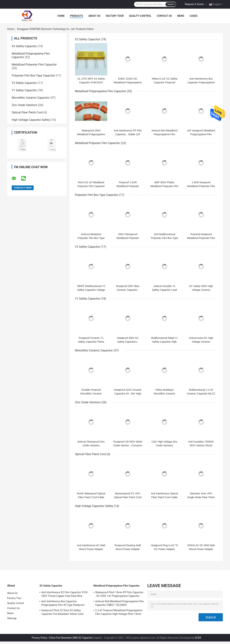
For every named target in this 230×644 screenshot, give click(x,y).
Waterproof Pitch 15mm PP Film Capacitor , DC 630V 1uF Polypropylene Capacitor (119, 594)
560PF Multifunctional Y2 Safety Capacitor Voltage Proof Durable (91, 290)
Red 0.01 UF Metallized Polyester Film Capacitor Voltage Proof (91, 186)
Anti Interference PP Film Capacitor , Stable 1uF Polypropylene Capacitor (128, 134)
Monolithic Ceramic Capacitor (31, 98)
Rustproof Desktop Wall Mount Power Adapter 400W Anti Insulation (128, 549)
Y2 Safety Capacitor (24, 83)
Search (171, 4)
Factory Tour (115, 16)
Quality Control (140, 16)
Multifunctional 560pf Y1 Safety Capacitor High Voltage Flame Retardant (165, 342)
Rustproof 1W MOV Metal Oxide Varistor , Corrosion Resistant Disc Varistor (128, 445)
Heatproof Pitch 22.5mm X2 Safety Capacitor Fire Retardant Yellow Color (63, 612)
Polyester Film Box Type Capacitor (33, 76)
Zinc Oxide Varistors (25, 105)
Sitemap (12, 618)
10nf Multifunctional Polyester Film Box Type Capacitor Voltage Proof (165, 238)
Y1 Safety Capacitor (24, 90)
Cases (194, 16)
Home (61, 16)
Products (77, 16)
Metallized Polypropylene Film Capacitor (101, 91)
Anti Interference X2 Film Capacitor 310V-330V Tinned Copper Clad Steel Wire (65, 594)
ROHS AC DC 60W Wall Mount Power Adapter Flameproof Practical (201, 549)
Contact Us (164, 16)
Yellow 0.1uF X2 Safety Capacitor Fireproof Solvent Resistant (164, 82)
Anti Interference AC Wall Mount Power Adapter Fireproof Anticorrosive (91, 549)
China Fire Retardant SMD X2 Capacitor (71, 638)
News (181, 16)
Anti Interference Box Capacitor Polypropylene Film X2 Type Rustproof (201, 82)
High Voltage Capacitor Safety (31, 120)
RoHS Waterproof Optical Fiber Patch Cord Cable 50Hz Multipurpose (91, 497)
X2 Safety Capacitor (24, 46)
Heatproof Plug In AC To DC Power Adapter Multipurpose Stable (164, 549)
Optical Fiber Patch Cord (27, 112)
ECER (198, 638)
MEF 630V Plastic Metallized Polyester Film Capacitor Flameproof (164, 186)
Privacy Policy (39, 638)
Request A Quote (194, 4)
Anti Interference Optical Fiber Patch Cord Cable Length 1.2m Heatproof (164, 497)
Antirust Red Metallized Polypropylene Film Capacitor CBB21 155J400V (119, 603)
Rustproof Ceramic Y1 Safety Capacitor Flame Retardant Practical (91, 342)
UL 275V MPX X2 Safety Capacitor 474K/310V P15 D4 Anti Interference (91, 82)
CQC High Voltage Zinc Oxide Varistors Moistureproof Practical (165, 445)
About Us (94, 16)
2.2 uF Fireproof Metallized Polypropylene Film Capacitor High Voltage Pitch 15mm (119, 612)
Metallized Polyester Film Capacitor (34, 65)
